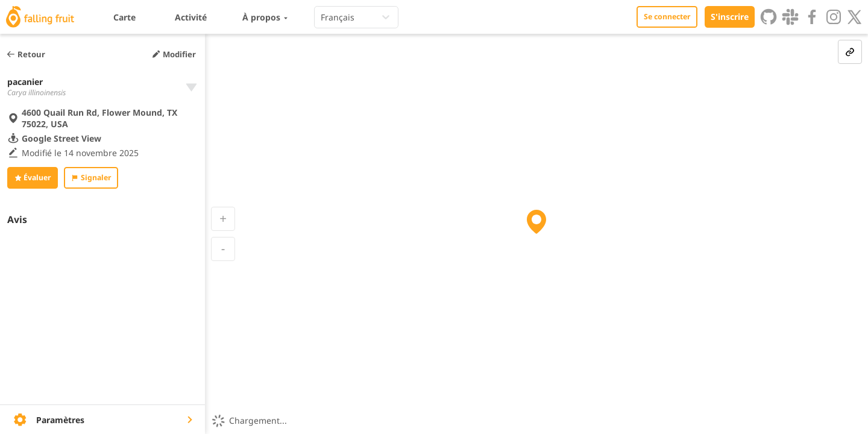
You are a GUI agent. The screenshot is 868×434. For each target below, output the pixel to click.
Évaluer (33, 178)
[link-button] (850, 52)
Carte (124, 17)
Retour (26, 54)
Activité (191, 17)
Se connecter (667, 17)
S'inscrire (730, 17)
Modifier (174, 54)
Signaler (91, 178)
